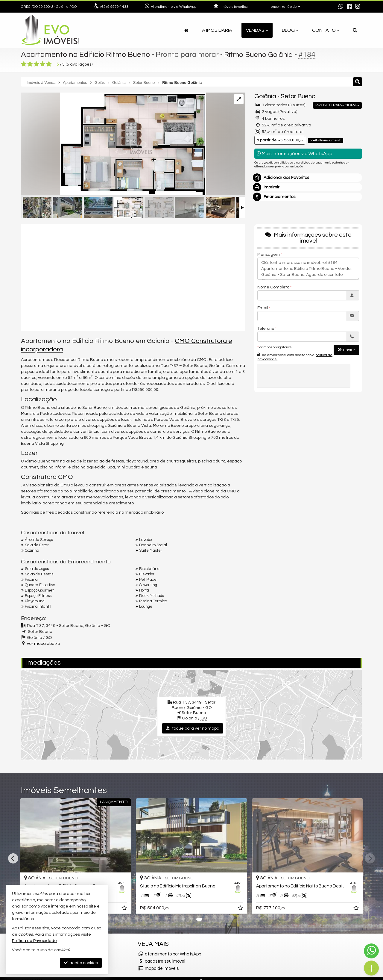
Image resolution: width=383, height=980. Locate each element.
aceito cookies (81, 963)
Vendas (257, 30)
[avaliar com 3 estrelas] (36, 64)
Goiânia (265, 96)
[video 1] (133, 277)
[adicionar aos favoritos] (217, 909)
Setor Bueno (298, 96)
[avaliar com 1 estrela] (24, 64)
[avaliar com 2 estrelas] (30, 64)
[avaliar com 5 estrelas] (49, 64)
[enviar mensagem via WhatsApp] (341, 7)
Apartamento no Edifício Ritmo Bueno (86, 55)
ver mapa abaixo (43, 644)
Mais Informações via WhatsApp (295, 153)
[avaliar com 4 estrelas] (43, 64)
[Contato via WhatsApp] (371, 951)
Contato (326, 30)
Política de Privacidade (34, 941)
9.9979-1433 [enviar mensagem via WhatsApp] (114, 7)
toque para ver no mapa (193, 728)
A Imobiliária (217, 30)
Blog (290, 30)
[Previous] (13, 858)
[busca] (355, 30)
